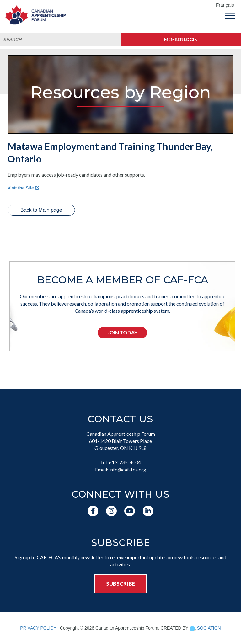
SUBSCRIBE (121, 584)
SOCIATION (209, 628)
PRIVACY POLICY (38, 628)
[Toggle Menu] (230, 16)
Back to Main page (41, 210)
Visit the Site (23, 188)
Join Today (122, 332)
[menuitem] (227, 5)
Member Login (181, 39)
